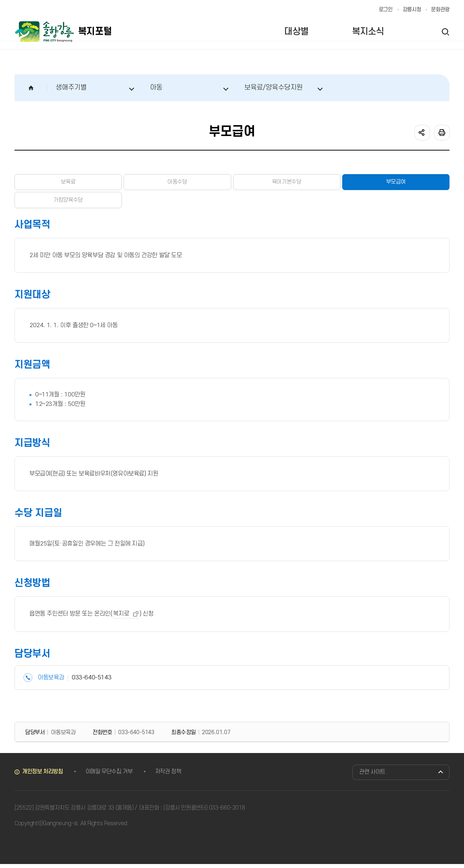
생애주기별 (71, 88)
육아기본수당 (287, 183)
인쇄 (442, 132)
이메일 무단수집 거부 (109, 776)
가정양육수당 (68, 203)
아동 (156, 88)
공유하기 (422, 132)
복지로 (121, 618)
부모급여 (396, 183)
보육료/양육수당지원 (274, 88)
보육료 (68, 183)
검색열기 (445, 32)
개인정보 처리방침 (43, 776)
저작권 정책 (168, 776)
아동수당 (177, 183)
